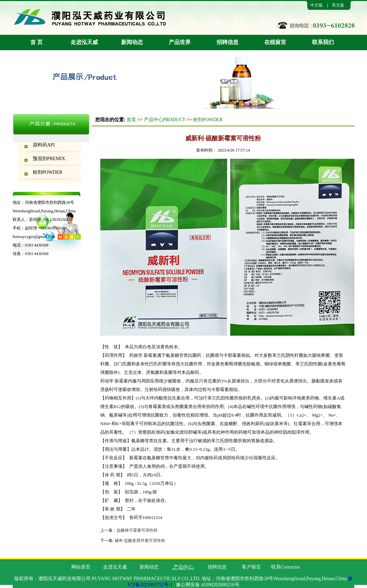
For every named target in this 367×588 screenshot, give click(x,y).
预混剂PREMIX (49, 159)
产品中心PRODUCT (165, 120)
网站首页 (81, 567)
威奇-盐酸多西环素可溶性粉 (140, 541)
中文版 (317, 5)
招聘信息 (227, 42)
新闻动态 (132, 42)
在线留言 (275, 42)
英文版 (338, 5)
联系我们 (323, 42)
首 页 (36, 42)
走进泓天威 (84, 42)
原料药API (44, 145)
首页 (131, 120)
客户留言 (251, 567)
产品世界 (180, 42)
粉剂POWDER (48, 172)
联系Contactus (285, 567)
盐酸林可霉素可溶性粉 (137, 530)
